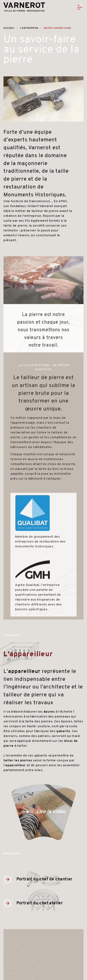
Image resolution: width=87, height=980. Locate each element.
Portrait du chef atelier (33, 903)
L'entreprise (29, 28)
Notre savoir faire (58, 28)
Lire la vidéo (44, 812)
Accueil (9, 28)
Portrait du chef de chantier (38, 879)
